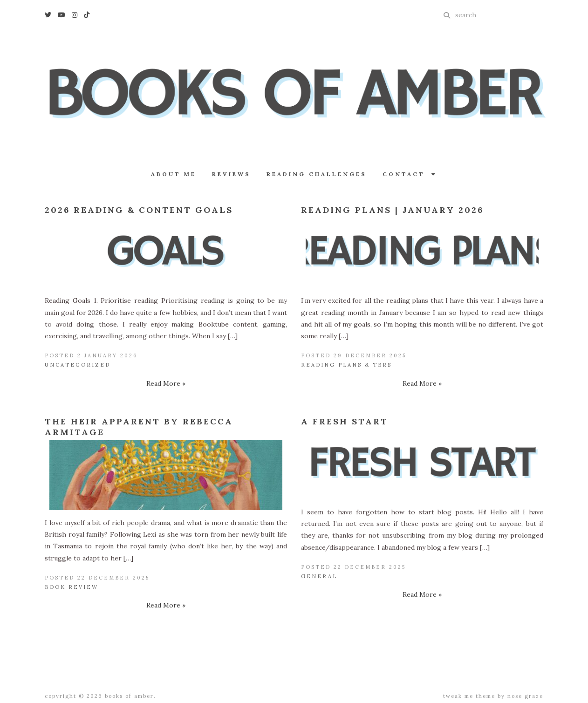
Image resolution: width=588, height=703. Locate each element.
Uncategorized (78, 365)
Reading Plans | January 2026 (392, 210)
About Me (174, 174)
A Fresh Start (345, 421)
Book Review (72, 587)
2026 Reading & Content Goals (139, 210)
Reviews (231, 174)
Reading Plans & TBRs (346, 365)
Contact (410, 174)
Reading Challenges (317, 174)
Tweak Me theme (469, 696)
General (319, 576)
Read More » (166, 383)
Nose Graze (525, 696)
